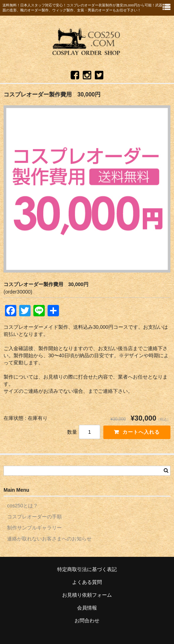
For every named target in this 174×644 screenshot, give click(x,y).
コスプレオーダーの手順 (34, 517)
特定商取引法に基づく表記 (87, 569)
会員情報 (87, 608)
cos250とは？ (23, 506)
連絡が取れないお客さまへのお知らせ (49, 539)
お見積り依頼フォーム (87, 595)
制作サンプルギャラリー (34, 528)
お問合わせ (87, 621)
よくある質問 (87, 582)
